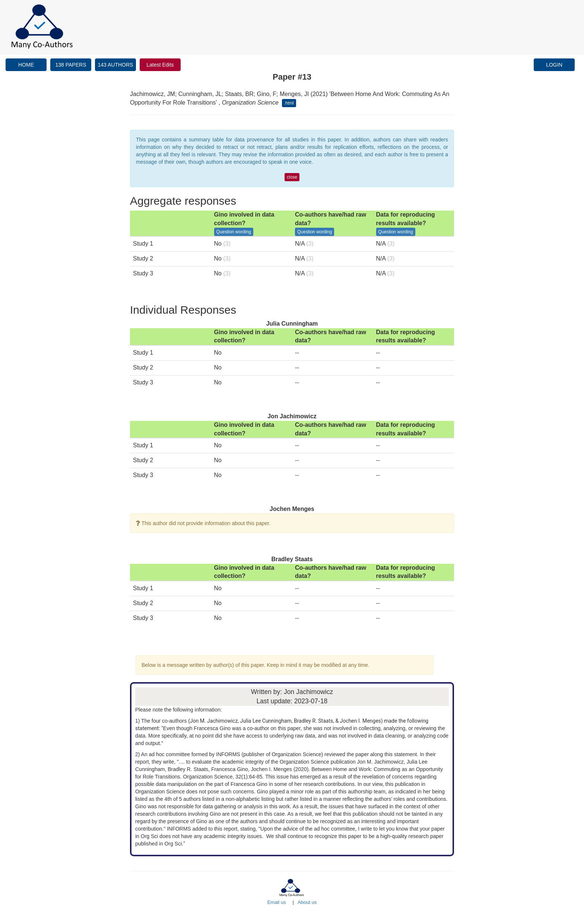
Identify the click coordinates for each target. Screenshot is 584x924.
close (292, 177)
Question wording (234, 232)
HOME (26, 65)
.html (289, 103)
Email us (277, 902)
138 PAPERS (71, 65)
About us (307, 902)
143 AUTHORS (116, 65)
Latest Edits (160, 65)
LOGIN (554, 65)
